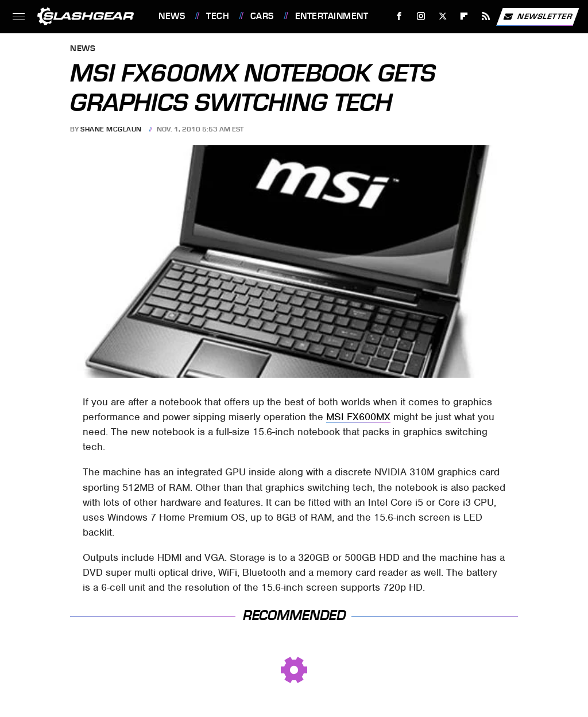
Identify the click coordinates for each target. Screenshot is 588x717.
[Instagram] (421, 16)
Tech (218, 16)
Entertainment (332, 16)
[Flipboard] (464, 16)
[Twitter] (442, 16)
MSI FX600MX (358, 417)
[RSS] (486, 16)
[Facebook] (399, 16)
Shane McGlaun (111, 129)
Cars (262, 16)
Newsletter (537, 17)
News (172, 16)
